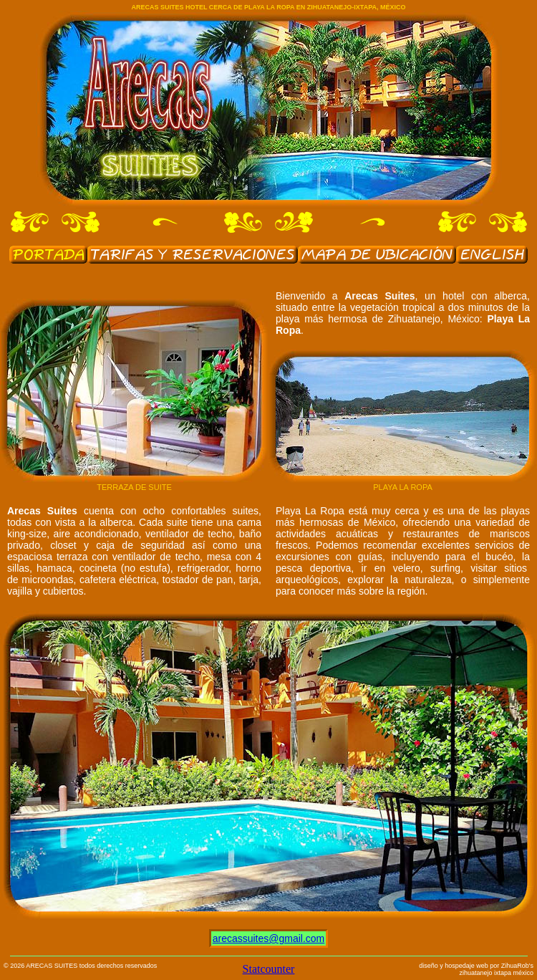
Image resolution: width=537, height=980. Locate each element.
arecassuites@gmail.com (269, 938)
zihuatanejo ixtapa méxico (496, 973)
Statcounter (269, 969)
